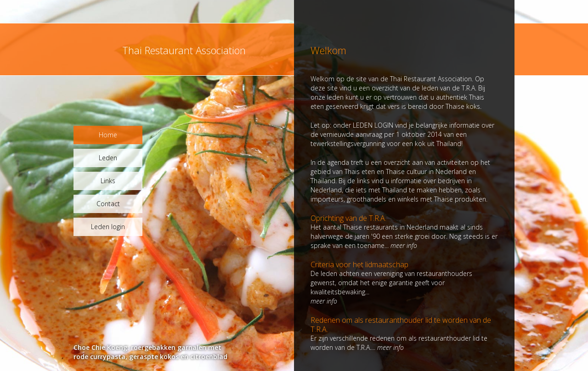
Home (108, 135)
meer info (404, 245)
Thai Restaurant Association (184, 50)
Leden (108, 158)
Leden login (108, 227)
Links (108, 181)
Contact (108, 204)
